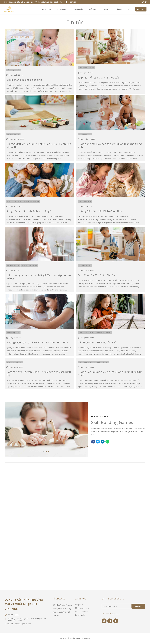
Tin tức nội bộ (80, 615)
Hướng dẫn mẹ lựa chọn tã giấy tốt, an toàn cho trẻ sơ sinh (110, 145)
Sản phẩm (79, 9)
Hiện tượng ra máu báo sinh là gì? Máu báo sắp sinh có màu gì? (39, 277)
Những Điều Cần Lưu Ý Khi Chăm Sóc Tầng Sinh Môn (37, 343)
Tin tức (106, 9)
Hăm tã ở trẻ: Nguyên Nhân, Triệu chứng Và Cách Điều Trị (39, 373)
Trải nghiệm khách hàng (62, 609)
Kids (106, 417)
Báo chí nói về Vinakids (62, 612)
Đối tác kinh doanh (82, 611)
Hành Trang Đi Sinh (13, 134)
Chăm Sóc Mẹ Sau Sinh (15, 201)
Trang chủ (46, 9)
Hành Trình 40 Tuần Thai (86, 68)
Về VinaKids (63, 9)
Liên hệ (119, 9)
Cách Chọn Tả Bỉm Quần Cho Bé (96, 275)
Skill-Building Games (112, 422)
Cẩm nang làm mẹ (82, 608)
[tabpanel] (46, 429)
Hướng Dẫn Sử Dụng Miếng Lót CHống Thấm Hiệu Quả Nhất (110, 373)
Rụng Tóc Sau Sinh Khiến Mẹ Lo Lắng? (29, 211)
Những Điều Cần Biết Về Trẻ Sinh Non (100, 211)
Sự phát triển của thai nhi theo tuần (99, 78)
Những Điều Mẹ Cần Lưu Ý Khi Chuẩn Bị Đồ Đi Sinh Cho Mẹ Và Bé (39, 145)
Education (96, 417)
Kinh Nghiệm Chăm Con (32, 201)
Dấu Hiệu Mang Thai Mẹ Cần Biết (97, 343)
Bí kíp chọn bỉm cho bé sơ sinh (24, 80)
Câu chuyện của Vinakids (62, 605)
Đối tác (93, 9)
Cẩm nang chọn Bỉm (14, 70)
